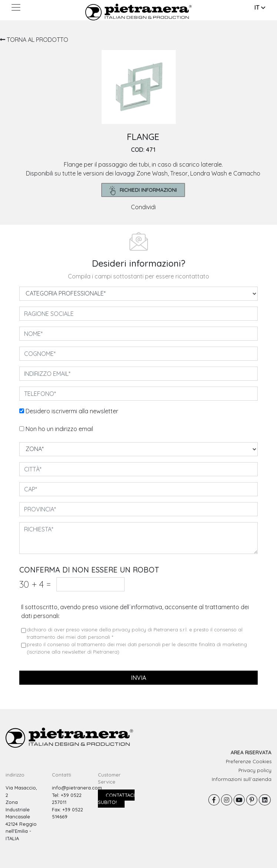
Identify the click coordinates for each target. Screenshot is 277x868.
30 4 (35, 584)
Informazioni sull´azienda (242, 779)
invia (138, 678)
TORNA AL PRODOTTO (34, 40)
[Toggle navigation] (16, 7)
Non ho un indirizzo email (59, 429)
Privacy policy (255, 770)
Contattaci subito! (116, 799)
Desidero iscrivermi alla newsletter (72, 411)
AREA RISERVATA (251, 752)
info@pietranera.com (77, 788)
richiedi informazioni (143, 191)
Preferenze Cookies (249, 761)
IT (260, 7)
